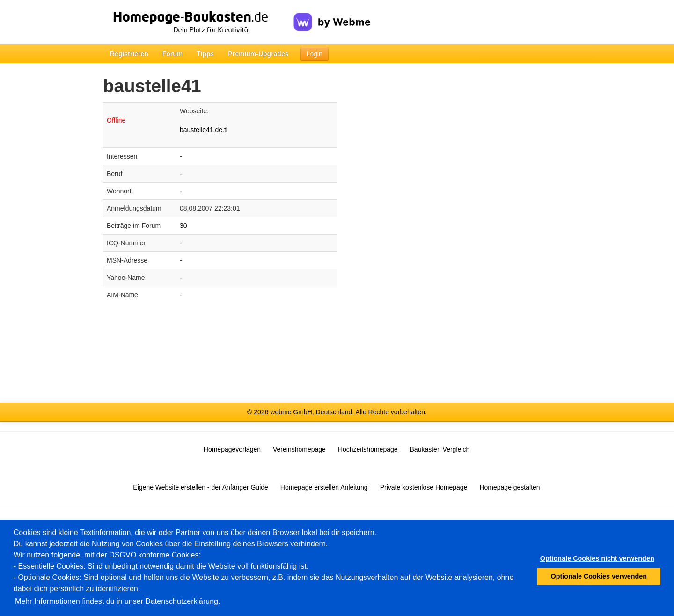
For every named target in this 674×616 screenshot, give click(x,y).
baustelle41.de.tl (204, 130)
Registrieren (129, 54)
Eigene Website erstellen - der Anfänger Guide (200, 487)
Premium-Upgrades (258, 54)
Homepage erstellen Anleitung (324, 487)
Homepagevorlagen (232, 449)
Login (315, 54)
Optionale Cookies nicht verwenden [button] (597, 558)
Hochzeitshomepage (368, 449)
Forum (173, 54)
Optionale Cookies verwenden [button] (599, 576)
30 (183, 226)
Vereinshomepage (299, 449)
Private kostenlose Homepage (424, 487)
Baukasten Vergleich (440, 449)
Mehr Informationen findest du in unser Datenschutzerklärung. (117, 601)
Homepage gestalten (509, 487)
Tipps (205, 54)
